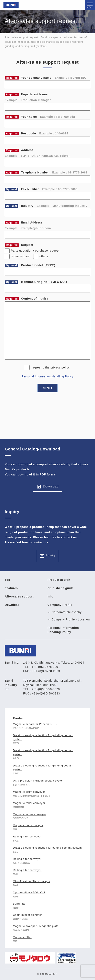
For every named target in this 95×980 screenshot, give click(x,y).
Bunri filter (20, 904)
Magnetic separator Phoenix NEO (35, 724)
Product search (59, 580)
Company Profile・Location (71, 619)
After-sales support (19, 596)
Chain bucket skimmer (27, 915)
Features (11, 588)
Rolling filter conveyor (27, 837)
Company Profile (60, 605)
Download (51, 486)
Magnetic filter (22, 937)
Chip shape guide (61, 588)
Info (50, 596)
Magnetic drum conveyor (29, 792)
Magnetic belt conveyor (28, 825)
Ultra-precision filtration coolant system (39, 781)
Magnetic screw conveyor (29, 814)
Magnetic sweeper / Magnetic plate (36, 926)
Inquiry (51, 555)
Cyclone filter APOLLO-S (29, 892)
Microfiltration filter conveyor (32, 881)
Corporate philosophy (67, 612)
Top (7, 580)
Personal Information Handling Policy (48, 376)
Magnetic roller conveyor (29, 803)
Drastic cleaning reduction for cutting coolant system (47, 848)
